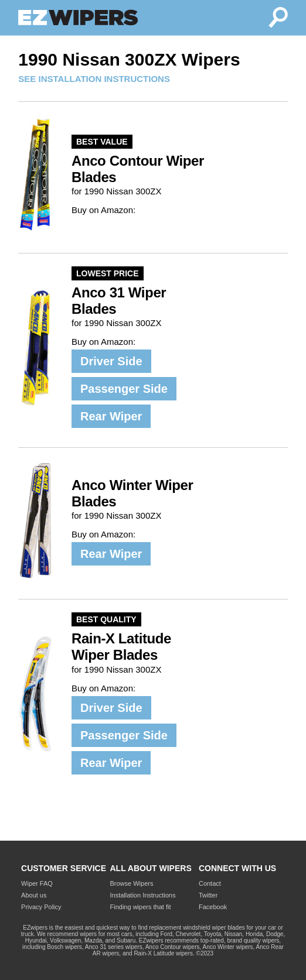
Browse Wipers (132, 883)
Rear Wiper (111, 416)
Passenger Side (124, 389)
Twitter (208, 895)
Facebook (213, 907)
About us (34, 895)
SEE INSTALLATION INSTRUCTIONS (94, 79)
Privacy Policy (41, 907)
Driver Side (111, 361)
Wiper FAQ (37, 883)
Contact (210, 883)
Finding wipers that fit (141, 907)
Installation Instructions (143, 895)
